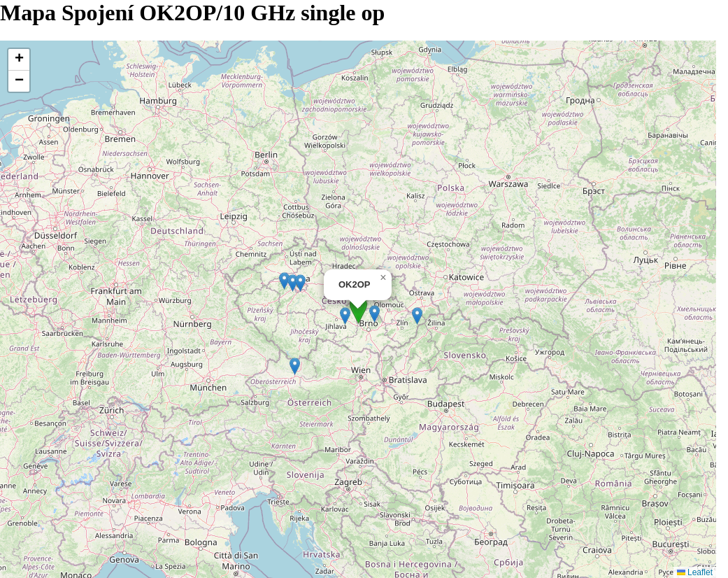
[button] (358, 310)
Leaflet (695, 572)
